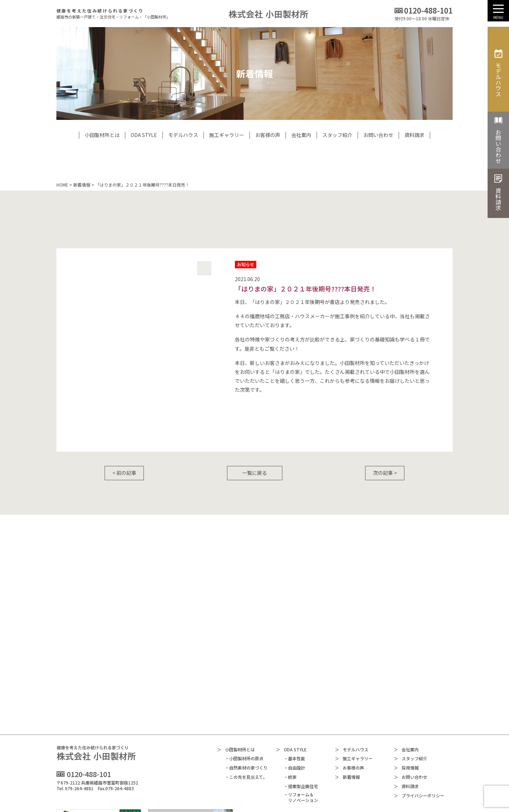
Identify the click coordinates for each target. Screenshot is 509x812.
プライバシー (419, 748)
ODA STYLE (291, 702)
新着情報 (82, 185)
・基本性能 (294, 711)
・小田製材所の (244, 711)
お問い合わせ (410, 729)
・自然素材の (246, 720)
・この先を (246, 729)
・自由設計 (294, 720)
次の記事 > (385, 473)
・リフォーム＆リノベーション (301, 749)
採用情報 (406, 720)
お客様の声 (349, 720)
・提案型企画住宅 (301, 738)
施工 (354, 711)
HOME (62, 185)
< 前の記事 (124, 473)
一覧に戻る (254, 473)
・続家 (290, 729)
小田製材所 (236, 702)
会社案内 (406, 702)
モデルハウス (352, 702)
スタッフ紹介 (410, 711)
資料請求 (406, 738)
